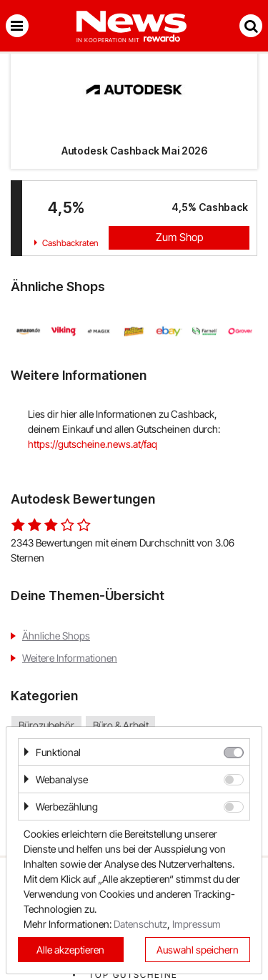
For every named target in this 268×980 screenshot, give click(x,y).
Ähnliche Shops (56, 636)
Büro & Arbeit (121, 726)
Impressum (197, 924)
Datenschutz (140, 924)
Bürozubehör (46, 726)
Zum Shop (179, 237)
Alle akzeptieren (70, 950)
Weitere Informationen (70, 658)
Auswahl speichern (198, 950)
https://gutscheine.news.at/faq (93, 444)
